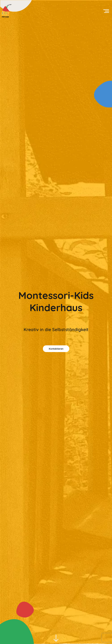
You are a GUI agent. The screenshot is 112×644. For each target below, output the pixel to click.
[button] (106, 11)
